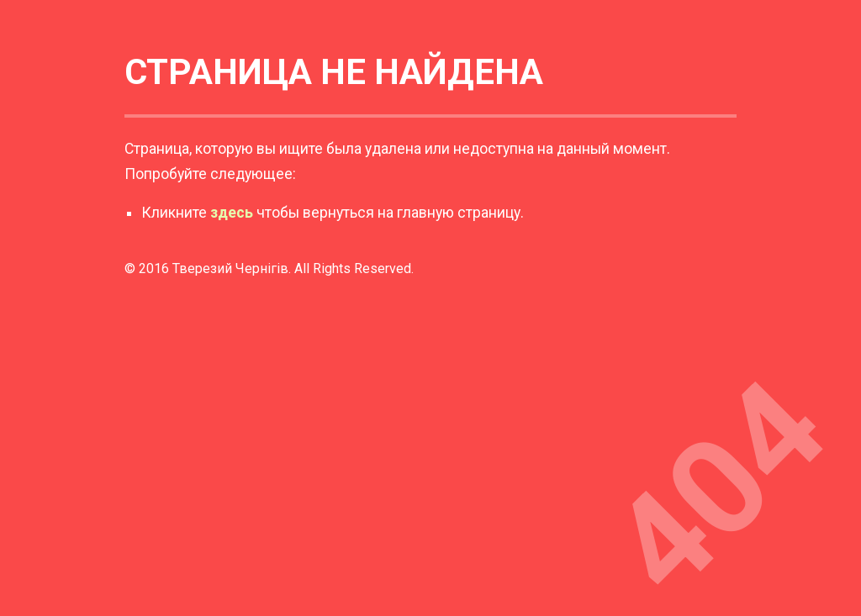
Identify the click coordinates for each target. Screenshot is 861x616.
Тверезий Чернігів (230, 269)
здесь (232, 213)
